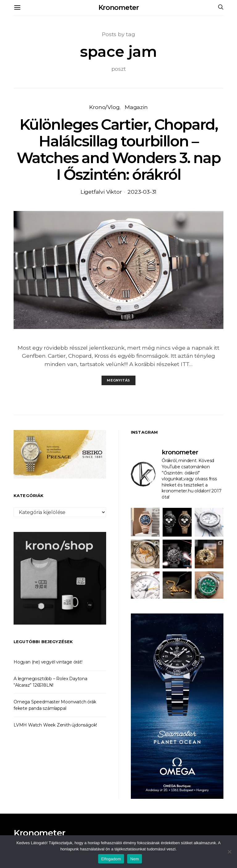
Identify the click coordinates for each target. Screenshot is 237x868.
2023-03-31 (142, 192)
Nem (135, 859)
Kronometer (119, 8)
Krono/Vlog (104, 107)
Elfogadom (111, 859)
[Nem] (229, 852)
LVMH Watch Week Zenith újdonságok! (55, 725)
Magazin (136, 107)
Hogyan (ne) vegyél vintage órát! (48, 662)
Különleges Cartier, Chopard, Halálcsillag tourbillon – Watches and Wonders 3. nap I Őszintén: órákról (119, 150)
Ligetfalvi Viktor (101, 192)
